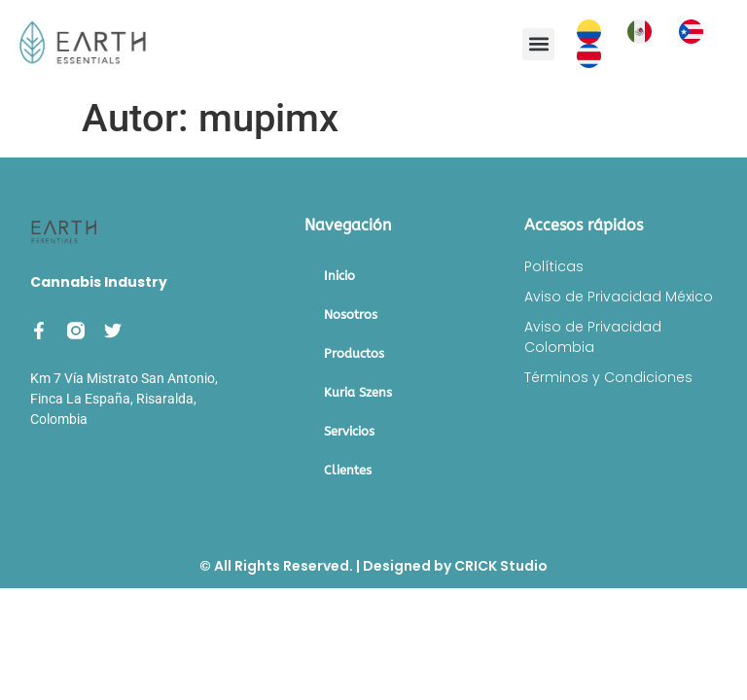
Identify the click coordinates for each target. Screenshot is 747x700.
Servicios (349, 431)
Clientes (348, 470)
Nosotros (351, 315)
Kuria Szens (358, 392)
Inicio (339, 276)
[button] (538, 44)
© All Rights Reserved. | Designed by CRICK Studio (373, 566)
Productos (354, 353)
